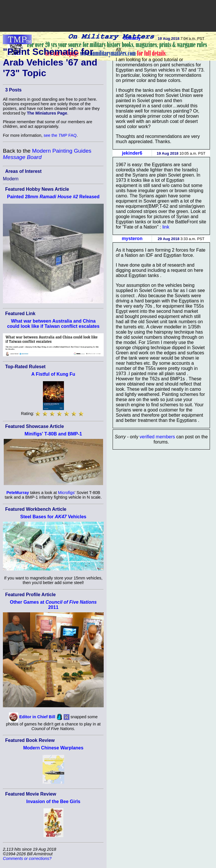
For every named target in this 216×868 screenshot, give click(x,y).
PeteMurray (18, 493)
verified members (157, 437)
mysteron (132, 238)
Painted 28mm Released (53, 197)
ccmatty (132, 38)
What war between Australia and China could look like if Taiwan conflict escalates (53, 324)
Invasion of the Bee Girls (53, 801)
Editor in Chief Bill (37, 717)
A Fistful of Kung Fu (53, 374)
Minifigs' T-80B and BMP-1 (53, 434)
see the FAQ (60, 135)
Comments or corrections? (27, 858)
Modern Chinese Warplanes (53, 748)
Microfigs (66, 493)
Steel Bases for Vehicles (53, 517)
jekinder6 (132, 153)
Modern (11, 179)
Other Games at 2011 (53, 605)
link (166, 227)
